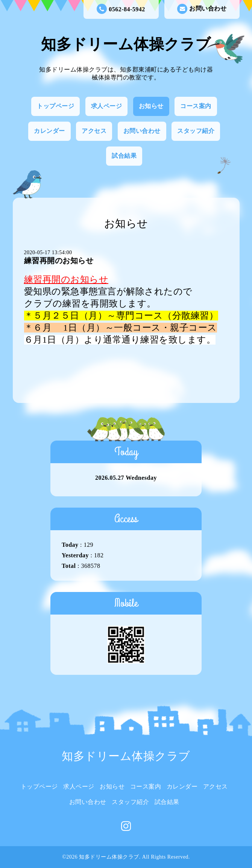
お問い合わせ (202, 9)
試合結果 (124, 156)
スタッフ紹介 (196, 131)
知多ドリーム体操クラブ (126, 44)
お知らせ (151, 106)
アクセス (94, 131)
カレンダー (49, 131)
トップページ (55, 106)
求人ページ (107, 106)
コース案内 (196, 106)
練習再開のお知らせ (59, 261)
